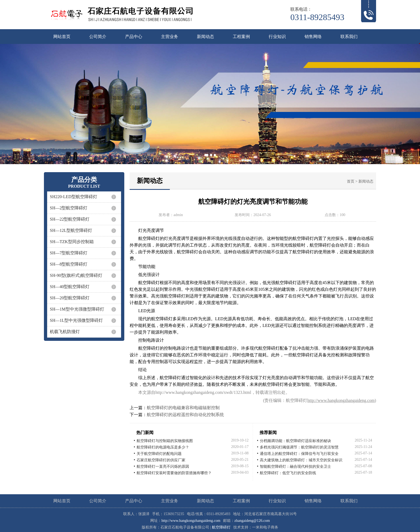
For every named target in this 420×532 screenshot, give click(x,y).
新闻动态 (205, 37)
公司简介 (98, 37)
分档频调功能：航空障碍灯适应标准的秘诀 (295, 441)
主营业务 (170, 37)
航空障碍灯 (221, 527)
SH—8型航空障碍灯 (69, 264)
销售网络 (313, 37)
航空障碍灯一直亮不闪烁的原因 (163, 467)
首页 (351, 181)
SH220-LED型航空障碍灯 (74, 197)
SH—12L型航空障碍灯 (71, 230)
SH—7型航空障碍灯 (69, 253)
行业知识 (277, 37)
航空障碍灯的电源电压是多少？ (163, 447)
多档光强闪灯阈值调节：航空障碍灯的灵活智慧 (299, 447)
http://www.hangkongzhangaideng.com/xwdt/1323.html (203, 392)
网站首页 (62, 37)
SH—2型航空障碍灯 (69, 208)
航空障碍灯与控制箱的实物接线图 (165, 441)
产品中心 (134, 37)
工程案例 (241, 37)
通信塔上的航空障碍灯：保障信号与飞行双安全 (299, 454)
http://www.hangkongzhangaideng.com (341, 400)
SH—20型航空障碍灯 (70, 298)
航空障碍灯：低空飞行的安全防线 (288, 473)
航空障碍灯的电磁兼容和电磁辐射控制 (183, 408)
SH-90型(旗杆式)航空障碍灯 (76, 275)
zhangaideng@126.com (252, 521)
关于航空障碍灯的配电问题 (159, 454)
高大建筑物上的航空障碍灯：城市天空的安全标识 (301, 460)
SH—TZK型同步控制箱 (72, 242)
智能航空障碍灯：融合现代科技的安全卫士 (295, 467)
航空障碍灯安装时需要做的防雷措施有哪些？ (174, 473)
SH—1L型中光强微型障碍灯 (76, 320)
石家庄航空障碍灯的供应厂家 (161, 460)
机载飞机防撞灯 (65, 332)
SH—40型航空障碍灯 (70, 287)
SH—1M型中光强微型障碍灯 (77, 309)
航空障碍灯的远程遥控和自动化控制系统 (185, 415)
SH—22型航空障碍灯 (70, 219)
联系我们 (349, 37)
